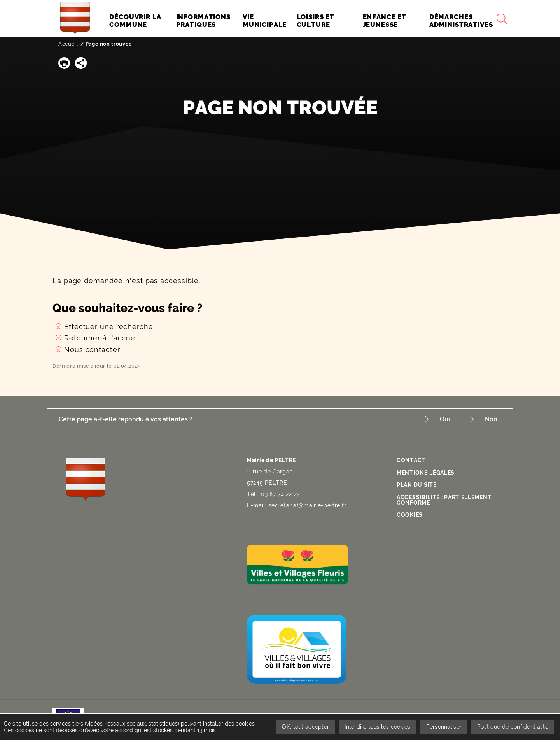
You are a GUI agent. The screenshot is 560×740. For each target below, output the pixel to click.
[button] (64, 63)
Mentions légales (426, 473)
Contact (411, 460)
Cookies (410, 515)
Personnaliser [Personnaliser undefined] (444, 727)
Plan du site (416, 485)
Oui (445, 419)
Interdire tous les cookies (377, 727)
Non (491, 419)
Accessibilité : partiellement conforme (444, 500)
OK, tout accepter (305, 727)
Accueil (68, 44)
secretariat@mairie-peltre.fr (308, 505)
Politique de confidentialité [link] (513, 727)
